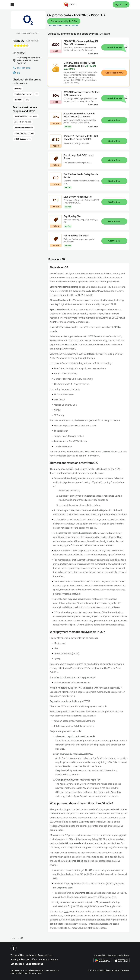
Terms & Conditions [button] (71, 26)
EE (37, 94)
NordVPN (18, 100)
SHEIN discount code (22, 139)
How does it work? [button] (56, 26)
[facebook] (14, 948)
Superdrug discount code (24, 133)
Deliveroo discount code (24, 128)
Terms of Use (45, 955)
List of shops (17, 964)
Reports (43, 959)
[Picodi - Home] (70, 4)
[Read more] (93, 54)
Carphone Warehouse (23, 94)
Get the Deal (114, 120)
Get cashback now (114, 73)
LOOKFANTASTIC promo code (26, 116)
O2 (18, 73)
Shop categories (34, 964)
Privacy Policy (17, 959)
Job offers (32, 959)
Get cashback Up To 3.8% (64, 21)
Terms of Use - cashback (23, 955)
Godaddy (18, 88)
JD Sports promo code (23, 122)
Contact (54, 959)
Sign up (119, 4)
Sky (27, 100)
